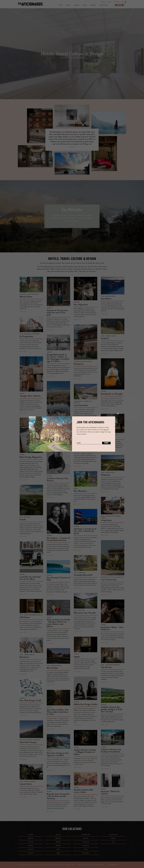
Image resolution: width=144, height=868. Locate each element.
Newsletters (104, 5)
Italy (58, 849)
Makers (76, 5)
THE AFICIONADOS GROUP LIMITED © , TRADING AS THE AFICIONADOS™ (41, 865)
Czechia (31, 846)
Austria (31, 835)
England (31, 849)
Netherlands (86, 835)
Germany (58, 838)
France (58, 835)
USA (113, 842)
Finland (31, 853)
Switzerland (113, 835)
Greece (58, 842)
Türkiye (113, 838)
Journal (93, 5)
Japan (58, 853)
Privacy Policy (71, 865)
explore (72, 147)
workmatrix (115, 865)
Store (84, 5)
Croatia (31, 842)
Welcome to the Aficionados (72, 58)
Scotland (86, 846)
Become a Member (98, 865)
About (110, 2)
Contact (116, 2)
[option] (72, 55)
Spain (86, 849)
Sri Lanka (86, 853)
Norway (86, 838)
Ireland (58, 846)
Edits (61, 5)
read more (23, 312)
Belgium (31, 838)
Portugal (86, 842)
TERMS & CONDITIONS (84, 865)
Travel (68, 5)
